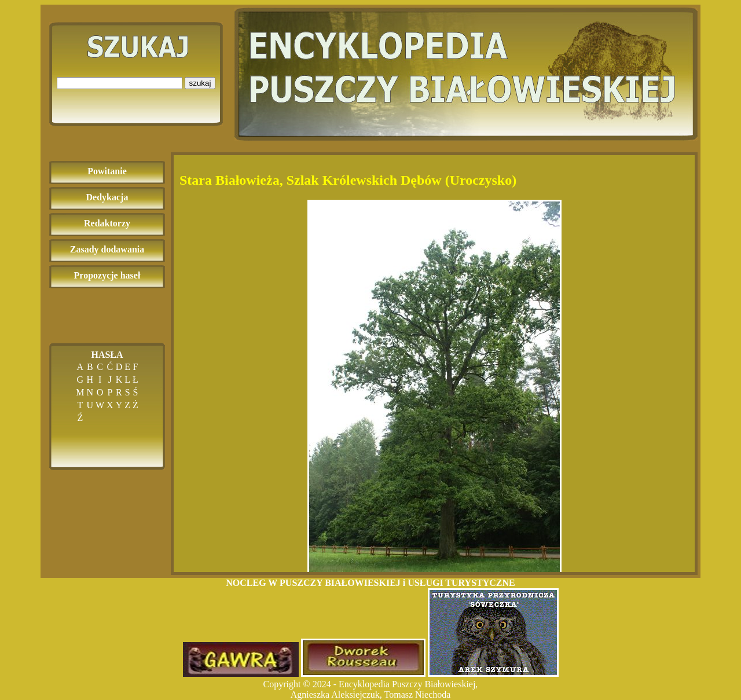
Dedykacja (107, 197)
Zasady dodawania (107, 249)
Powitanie (107, 171)
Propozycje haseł (107, 275)
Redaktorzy (107, 223)
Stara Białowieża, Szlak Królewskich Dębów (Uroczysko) (348, 180)
